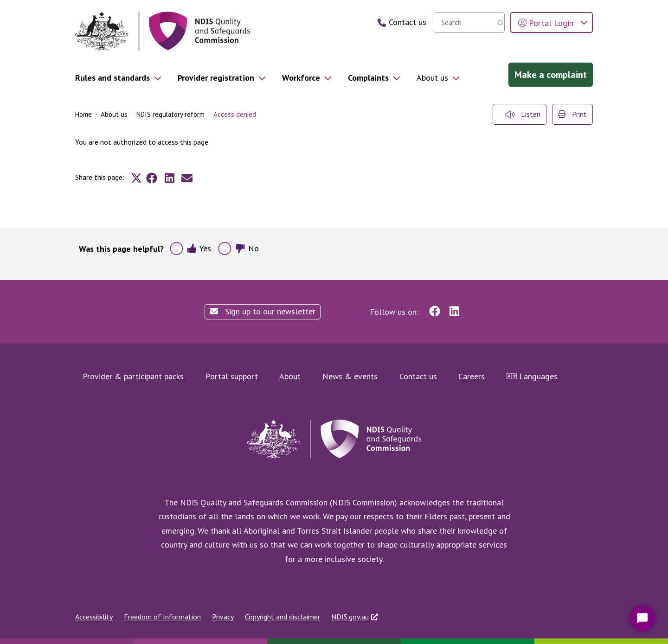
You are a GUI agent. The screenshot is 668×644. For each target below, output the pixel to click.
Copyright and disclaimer (283, 617)
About (290, 376)
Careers (472, 376)
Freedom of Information (162, 617)
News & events (350, 376)
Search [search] (495, 22)
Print (572, 114)
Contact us (418, 376)
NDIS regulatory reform (170, 114)
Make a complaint (551, 75)
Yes (199, 248)
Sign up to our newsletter (263, 311)
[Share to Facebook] (152, 178)
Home (83, 114)
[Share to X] (136, 178)
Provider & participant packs (133, 376)
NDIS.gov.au (350, 617)
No (247, 248)
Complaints (368, 78)
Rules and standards (112, 78)
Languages (532, 376)
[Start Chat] (642, 618)
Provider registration (216, 78)
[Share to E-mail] (187, 178)
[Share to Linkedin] (169, 178)
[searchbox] (469, 22)
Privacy (223, 617)
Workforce (301, 78)
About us (432, 78)
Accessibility (94, 617)
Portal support (232, 376)
